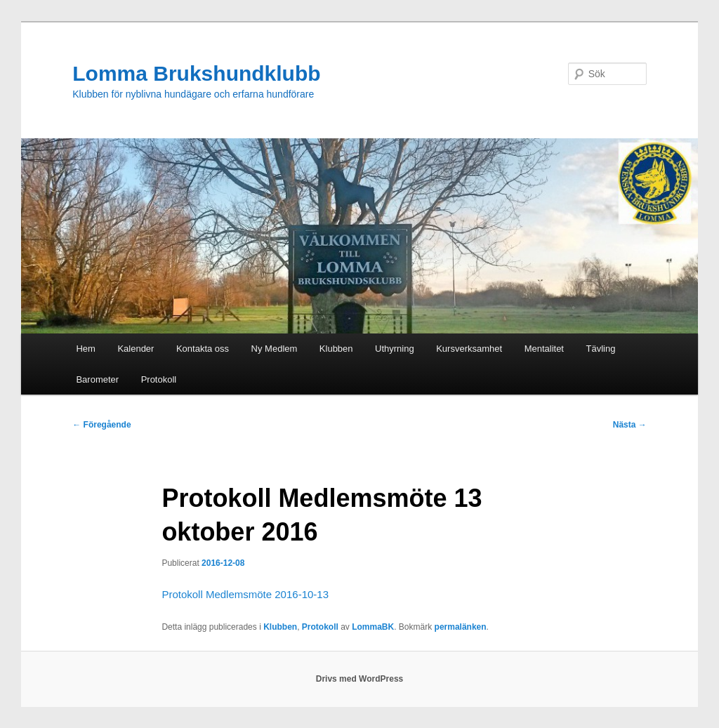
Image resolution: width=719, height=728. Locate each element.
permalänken (461, 627)
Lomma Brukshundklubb (196, 73)
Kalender (136, 349)
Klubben (336, 349)
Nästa (630, 425)
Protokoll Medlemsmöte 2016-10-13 (245, 594)
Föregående (101, 425)
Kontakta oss (203, 349)
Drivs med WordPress (360, 679)
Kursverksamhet (469, 349)
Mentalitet (544, 349)
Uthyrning (395, 349)
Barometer (97, 379)
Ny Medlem (275, 349)
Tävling (601, 349)
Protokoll (159, 379)
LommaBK (373, 627)
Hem (85, 349)
